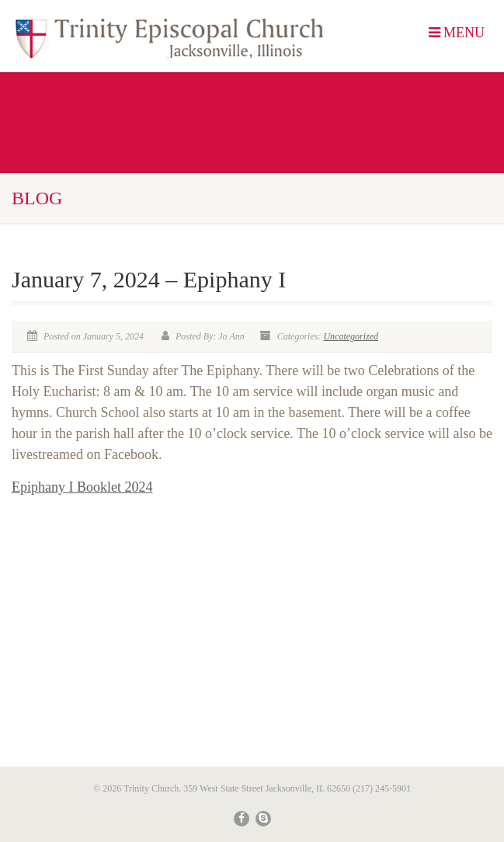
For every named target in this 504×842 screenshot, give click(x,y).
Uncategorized (351, 336)
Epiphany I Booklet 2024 (82, 487)
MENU (457, 33)
